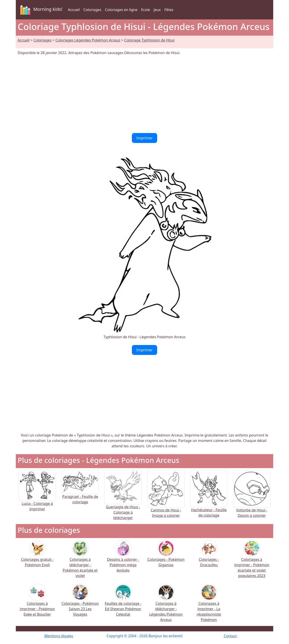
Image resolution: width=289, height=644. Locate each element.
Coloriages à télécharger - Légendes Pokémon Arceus (166, 606)
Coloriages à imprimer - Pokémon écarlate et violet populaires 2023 (252, 562)
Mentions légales (59, 636)
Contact (230, 636)
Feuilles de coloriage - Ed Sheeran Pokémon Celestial (123, 603)
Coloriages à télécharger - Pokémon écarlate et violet (80, 562)
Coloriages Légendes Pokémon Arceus (88, 40)
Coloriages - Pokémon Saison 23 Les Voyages (80, 603)
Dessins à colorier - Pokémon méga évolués (123, 559)
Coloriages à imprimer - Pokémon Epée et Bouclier (37, 603)
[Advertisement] (144, 94)
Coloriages (92, 10)
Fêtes (169, 10)
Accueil (74, 10)
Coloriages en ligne (121, 10)
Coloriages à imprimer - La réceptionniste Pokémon (209, 606)
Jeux (157, 10)
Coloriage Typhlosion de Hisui (149, 40)
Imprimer (144, 138)
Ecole (146, 10)
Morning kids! (40, 10)
